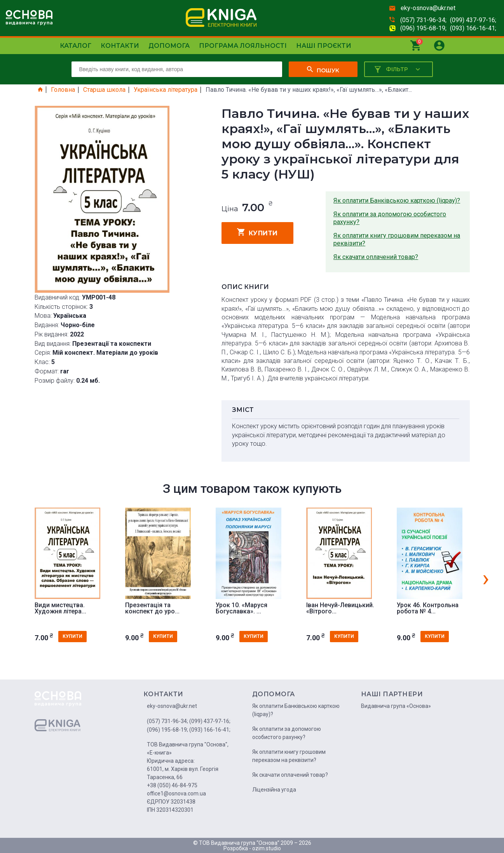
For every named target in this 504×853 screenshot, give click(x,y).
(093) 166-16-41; (473, 28)
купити (257, 232)
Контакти (120, 46)
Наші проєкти (324, 46)
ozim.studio (267, 848)
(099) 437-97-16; (473, 20)
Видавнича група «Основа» (396, 706)
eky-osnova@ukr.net (428, 8)
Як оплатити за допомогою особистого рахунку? (390, 218)
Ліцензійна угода (274, 790)
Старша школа (104, 90)
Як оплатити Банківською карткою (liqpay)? (397, 201)
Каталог (76, 46)
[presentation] (486, 578)
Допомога (169, 46)
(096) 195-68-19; (423, 28)
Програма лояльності (243, 46)
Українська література (166, 90)
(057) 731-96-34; (423, 20)
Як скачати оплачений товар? (376, 257)
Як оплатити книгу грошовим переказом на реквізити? (397, 239)
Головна (63, 90)
